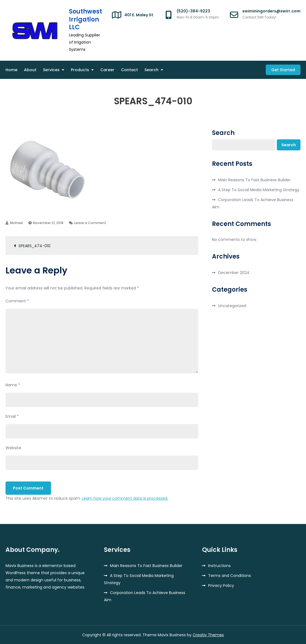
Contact (129, 70)
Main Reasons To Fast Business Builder (254, 180)
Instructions (219, 566)
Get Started (283, 70)
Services (51, 70)
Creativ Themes (208, 635)
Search (151, 70)
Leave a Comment (90, 223)
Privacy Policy (221, 586)
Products (80, 70)
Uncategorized (232, 306)
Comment (17, 301)
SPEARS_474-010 (34, 246)
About (30, 70)
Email (12, 416)
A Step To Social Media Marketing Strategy (259, 190)
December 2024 (234, 273)
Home (11, 70)
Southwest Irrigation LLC (85, 19)
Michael (16, 223)
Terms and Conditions (229, 576)
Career (107, 70)
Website (13, 448)
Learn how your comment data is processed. (125, 498)
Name (13, 385)
